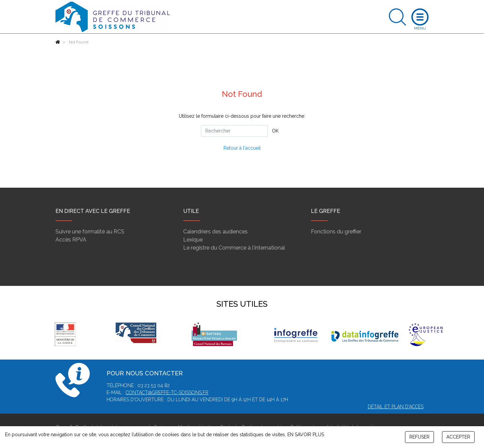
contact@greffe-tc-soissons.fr (167, 393)
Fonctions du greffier (336, 232)
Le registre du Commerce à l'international (234, 248)
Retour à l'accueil (242, 148)
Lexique (193, 240)
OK (275, 131)
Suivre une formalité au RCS (90, 232)
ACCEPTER (458, 437)
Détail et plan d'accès (396, 407)
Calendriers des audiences (215, 232)
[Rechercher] (234, 131)
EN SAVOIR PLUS (306, 435)
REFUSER (419, 437)
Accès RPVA (71, 240)
